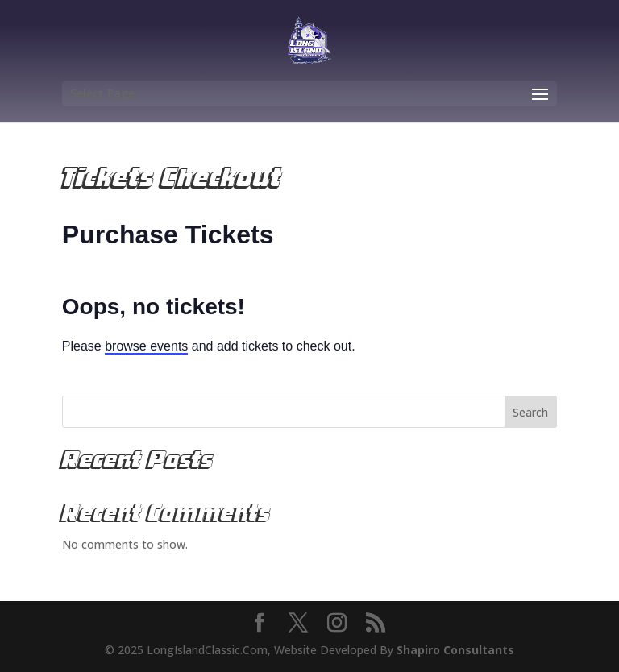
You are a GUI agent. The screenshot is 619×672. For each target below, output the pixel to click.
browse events (146, 346)
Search (530, 412)
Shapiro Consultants (455, 650)
